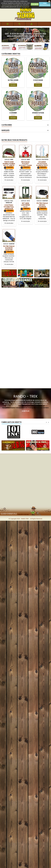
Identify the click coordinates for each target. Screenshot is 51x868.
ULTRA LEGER (13, 80)
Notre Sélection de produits (14, 140)
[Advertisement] (25, 312)
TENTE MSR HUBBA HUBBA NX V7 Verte (9, 164)
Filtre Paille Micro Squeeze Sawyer (42, 206)
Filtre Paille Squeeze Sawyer (9, 248)
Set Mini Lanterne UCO (25, 205)
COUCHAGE (38, 80)
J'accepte (35, 4)
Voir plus (13, 85)
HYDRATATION (38, 113)
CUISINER (13, 113)
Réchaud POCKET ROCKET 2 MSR (25, 164)
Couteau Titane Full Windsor (9, 207)
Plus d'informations (45, 4)
